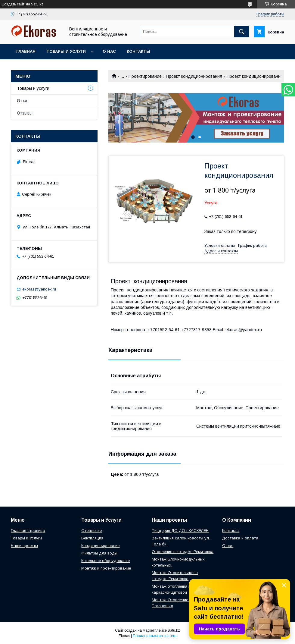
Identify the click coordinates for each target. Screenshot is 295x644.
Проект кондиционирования (194, 76)
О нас (109, 51)
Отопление (92, 531)
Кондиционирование (100, 546)
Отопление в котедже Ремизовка (183, 552)
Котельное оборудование (106, 561)
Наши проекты (24, 546)
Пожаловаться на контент (155, 636)
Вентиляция (92, 538)
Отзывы (25, 113)
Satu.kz (174, 630)
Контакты (138, 51)
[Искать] (242, 32)
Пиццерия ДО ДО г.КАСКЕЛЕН (180, 531)
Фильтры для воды (99, 553)
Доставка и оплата (240, 538)
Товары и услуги (66, 51)
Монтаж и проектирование (106, 568)
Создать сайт (13, 4)
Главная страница (28, 531)
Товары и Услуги (26, 538)
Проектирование (145, 76)
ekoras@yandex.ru (39, 289)
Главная (26, 51)
